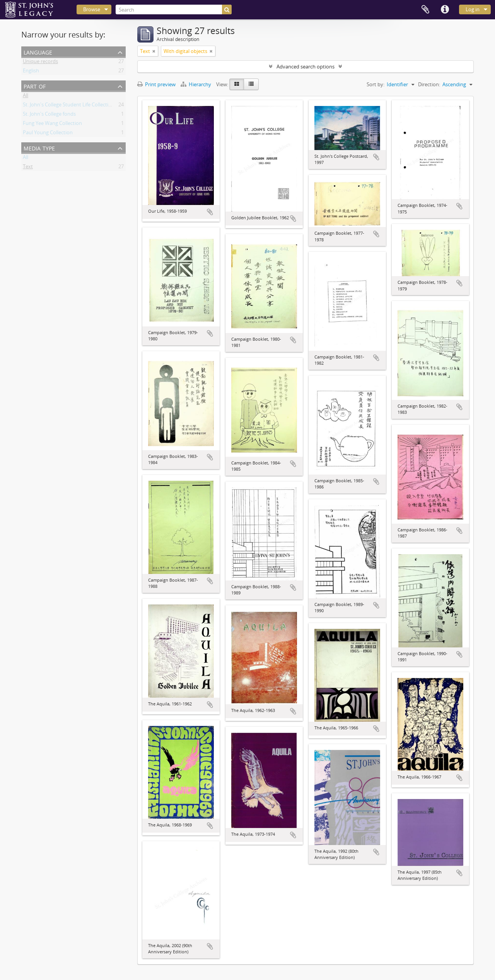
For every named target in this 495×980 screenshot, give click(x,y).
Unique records (40, 63)
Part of (35, 86)
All (26, 97)
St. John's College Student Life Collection (69, 106)
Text (28, 168)
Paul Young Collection (48, 134)
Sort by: (376, 84)
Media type (39, 148)
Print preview (156, 84)
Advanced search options (306, 67)
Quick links (445, 10)
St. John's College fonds (49, 115)
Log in (473, 9)
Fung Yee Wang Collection (52, 125)
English (31, 72)
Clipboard (425, 10)
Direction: (429, 84)
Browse (92, 9)
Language (38, 52)
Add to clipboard (210, 212)
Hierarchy (196, 84)
